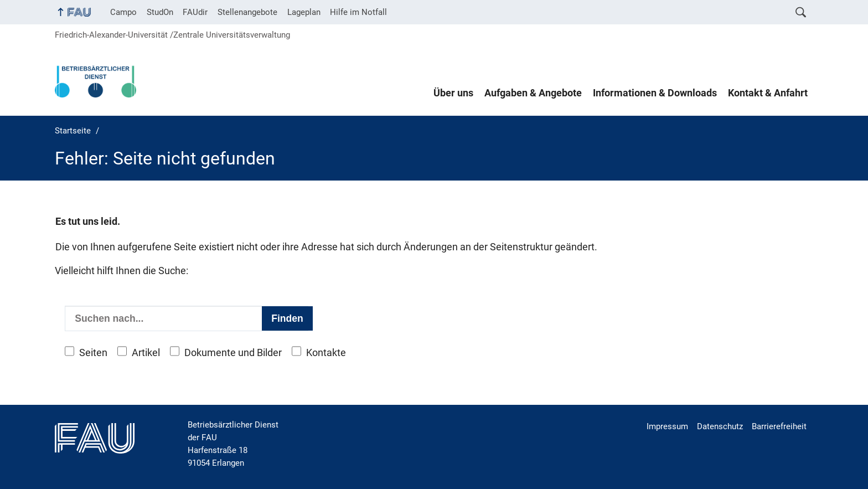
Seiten (93, 353)
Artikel (146, 353)
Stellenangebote (247, 12)
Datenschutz (720, 426)
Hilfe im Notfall (358, 12)
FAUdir (195, 12)
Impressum (667, 426)
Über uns (453, 93)
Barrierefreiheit (779, 426)
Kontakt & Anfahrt (768, 93)
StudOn (160, 12)
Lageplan (304, 12)
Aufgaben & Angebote (533, 93)
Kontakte (326, 353)
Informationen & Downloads (655, 93)
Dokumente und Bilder (233, 353)
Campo (123, 12)
